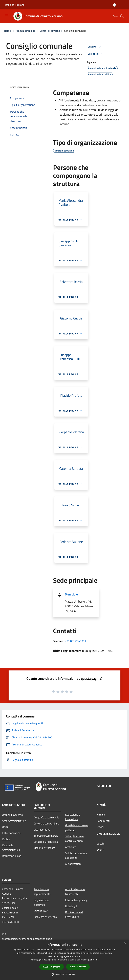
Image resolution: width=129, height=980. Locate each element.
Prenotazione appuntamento (42, 892)
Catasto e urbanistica (46, 842)
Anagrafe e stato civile (46, 817)
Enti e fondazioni (12, 833)
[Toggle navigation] (7, 16)
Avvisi (100, 827)
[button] (64, 974)
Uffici (5, 827)
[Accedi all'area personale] (115, 5)
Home (7, 31)
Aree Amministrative (14, 821)
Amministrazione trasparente (75, 892)
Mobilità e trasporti (45, 848)
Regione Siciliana (15, 5)
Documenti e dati (12, 856)
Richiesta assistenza (45, 917)
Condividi (95, 47)
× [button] (125, 943)
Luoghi (101, 844)
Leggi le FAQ (41, 911)
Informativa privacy (76, 900)
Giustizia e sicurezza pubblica (77, 828)
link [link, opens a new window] (97, 960)
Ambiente (71, 847)
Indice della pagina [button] (20, 87)
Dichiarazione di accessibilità (74, 914)
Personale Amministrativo (11, 847)
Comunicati (103, 821)
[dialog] (64, 960)
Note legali (71, 906)
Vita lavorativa (42, 830)
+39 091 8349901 (76, 641)
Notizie (101, 815)
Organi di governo (50, 31)
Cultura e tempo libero (46, 823)
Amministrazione (25, 31)
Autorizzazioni (73, 864)
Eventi (100, 850)
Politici (6, 839)
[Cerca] (122, 16)
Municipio (71, 594)
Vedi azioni (95, 54)
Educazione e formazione (73, 817)
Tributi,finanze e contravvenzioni (74, 838)
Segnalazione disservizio (41, 902)
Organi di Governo (12, 815)
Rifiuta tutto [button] (78, 967)
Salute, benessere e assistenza (76, 855)
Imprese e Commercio (46, 836)
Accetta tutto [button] (52, 967)
